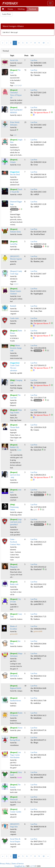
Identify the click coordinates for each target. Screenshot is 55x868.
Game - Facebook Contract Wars (15, 542)
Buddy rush (14, 584)
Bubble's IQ (14, 447)
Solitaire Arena (15, 232)
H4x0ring (21, 9)
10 (44, 43)
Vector (20, 728)
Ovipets (13, 162)
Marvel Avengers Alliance (13, 26)
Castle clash (14, 318)
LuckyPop (14, 244)
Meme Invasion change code (16, 348)
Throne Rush (15, 427)
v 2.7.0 (32, 866)
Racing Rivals (15, 740)
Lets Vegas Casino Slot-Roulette (15, 755)
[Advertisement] (21, 20)
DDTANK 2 (14, 676)
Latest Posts (6, 14)
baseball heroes (16, 701)
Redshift (13, 306)
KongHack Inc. (20, 866)
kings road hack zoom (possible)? (16, 522)
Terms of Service (18, 864)
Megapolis (14, 567)
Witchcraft (14, 800)
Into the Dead (15, 175)
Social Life (14, 60)
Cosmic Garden (16, 812)
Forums (10, 9)
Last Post (34, 60)
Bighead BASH (16, 688)
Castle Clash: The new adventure (15, 368)
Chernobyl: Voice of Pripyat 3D (16, 95)
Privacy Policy (5, 864)
